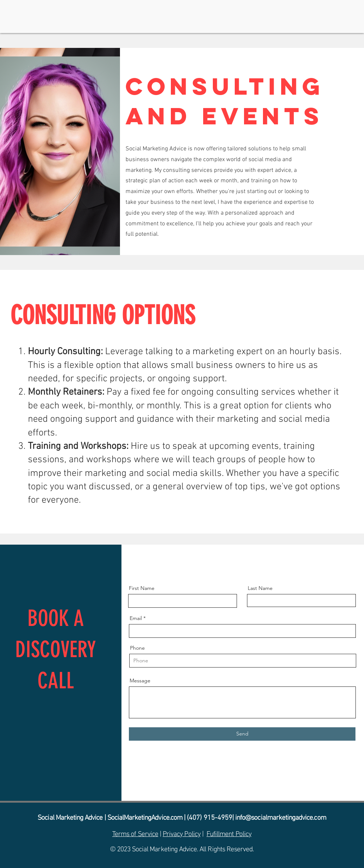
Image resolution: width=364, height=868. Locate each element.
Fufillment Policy (229, 834)
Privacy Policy (182, 834)
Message (140, 681)
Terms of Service (135, 834)
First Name (142, 588)
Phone (137, 648)
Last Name (260, 588)
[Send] (242, 734)
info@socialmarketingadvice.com (281, 818)
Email (136, 618)
